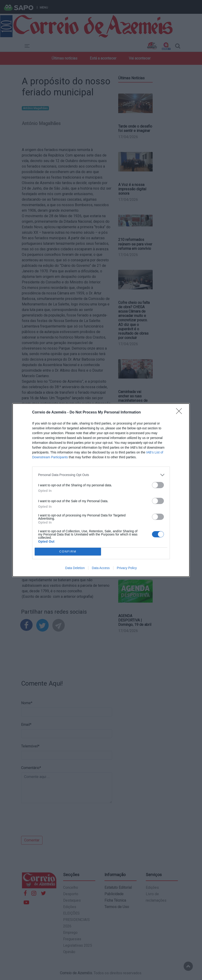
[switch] (158, 485)
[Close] (180, 413)
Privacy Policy (127, 568)
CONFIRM (68, 551)
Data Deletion (75, 568)
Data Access (101, 568)
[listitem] (101, 475)
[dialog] (101, 490)
